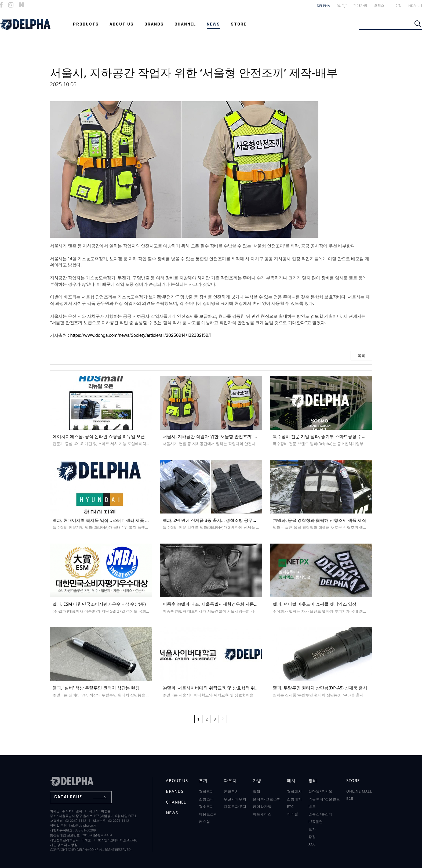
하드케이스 (262, 814)
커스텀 (205, 822)
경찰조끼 (206, 791)
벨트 (312, 806)
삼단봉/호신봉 (321, 791)
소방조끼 (206, 799)
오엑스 (379, 5)
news (172, 813)
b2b (350, 798)
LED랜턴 (316, 822)
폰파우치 (231, 791)
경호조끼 (206, 806)
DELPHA (323, 6)
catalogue (80, 797)
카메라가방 (262, 806)
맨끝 (223, 719)
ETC (290, 806)
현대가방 (360, 5)
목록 (361, 355)
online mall (359, 791)
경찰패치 (294, 791)
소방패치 (294, 799)
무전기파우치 (235, 799)
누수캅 (396, 5)
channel (176, 802)
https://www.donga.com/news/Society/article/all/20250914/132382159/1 (141, 335)
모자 (312, 829)
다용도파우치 (235, 806)
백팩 (257, 791)
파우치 (230, 780)
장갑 (312, 837)
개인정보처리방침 (64, 845)
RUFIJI (342, 6)
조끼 (203, 780)
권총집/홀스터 (321, 814)
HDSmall (415, 6)
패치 (291, 780)
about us (177, 780)
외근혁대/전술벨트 (324, 799)
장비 (313, 780)
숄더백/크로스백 (267, 799)
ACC (312, 844)
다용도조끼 (208, 814)
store (353, 780)
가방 (257, 780)
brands (175, 791)
